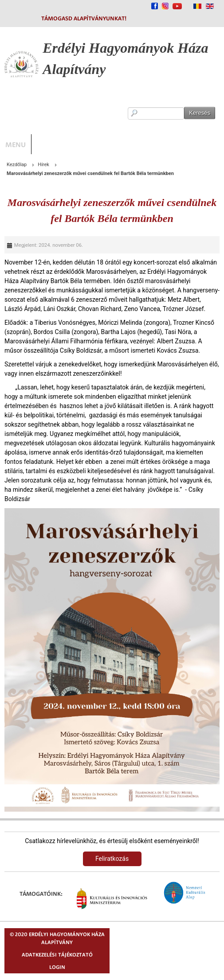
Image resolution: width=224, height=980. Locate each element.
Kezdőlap (17, 165)
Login (57, 967)
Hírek (43, 165)
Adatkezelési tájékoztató (57, 955)
